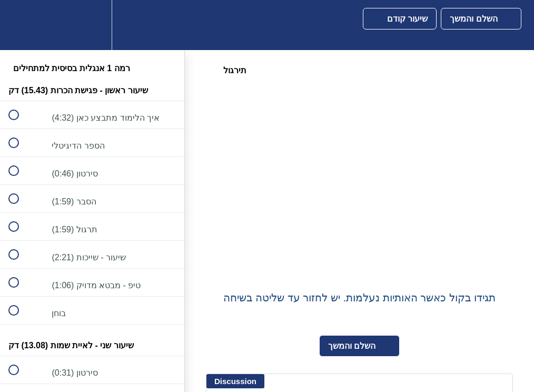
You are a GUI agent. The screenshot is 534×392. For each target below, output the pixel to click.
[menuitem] (92, 25)
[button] (19, 25)
